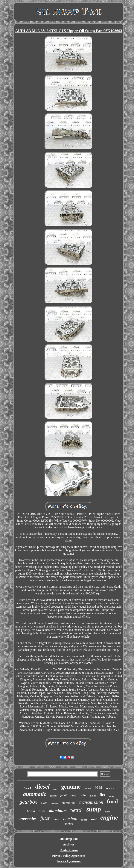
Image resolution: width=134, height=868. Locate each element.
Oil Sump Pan (69, 839)
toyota (110, 788)
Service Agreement (69, 861)
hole (83, 795)
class (44, 803)
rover (55, 789)
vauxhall (70, 819)
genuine (71, 787)
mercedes (28, 818)
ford (112, 801)
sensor (111, 796)
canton (54, 803)
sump (94, 809)
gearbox (28, 802)
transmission (91, 802)
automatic (35, 794)
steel (94, 819)
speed (84, 820)
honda (93, 796)
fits (102, 795)
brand (31, 811)
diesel (42, 787)
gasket (53, 796)
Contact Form (69, 850)
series (69, 824)
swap (73, 796)
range (87, 788)
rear (98, 787)
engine (109, 817)
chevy (56, 820)
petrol (76, 810)
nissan (108, 812)
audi (42, 811)
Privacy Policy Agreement (69, 856)
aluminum (58, 811)
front (63, 795)
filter (45, 818)
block (28, 788)
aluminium (69, 803)
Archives (69, 844)
